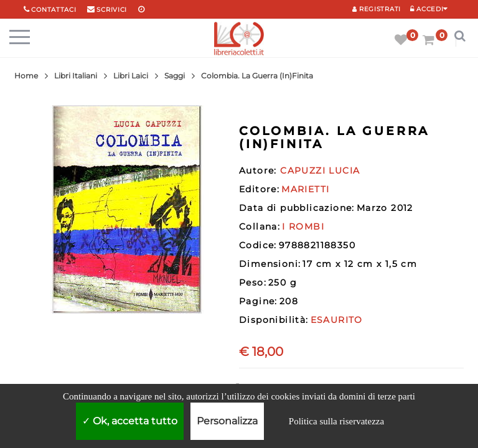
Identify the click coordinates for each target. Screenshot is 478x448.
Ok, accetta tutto (130, 421)
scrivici (112, 10)
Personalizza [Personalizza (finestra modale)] (227, 421)
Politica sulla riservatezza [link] (336, 421)
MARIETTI (305, 189)
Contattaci (54, 10)
